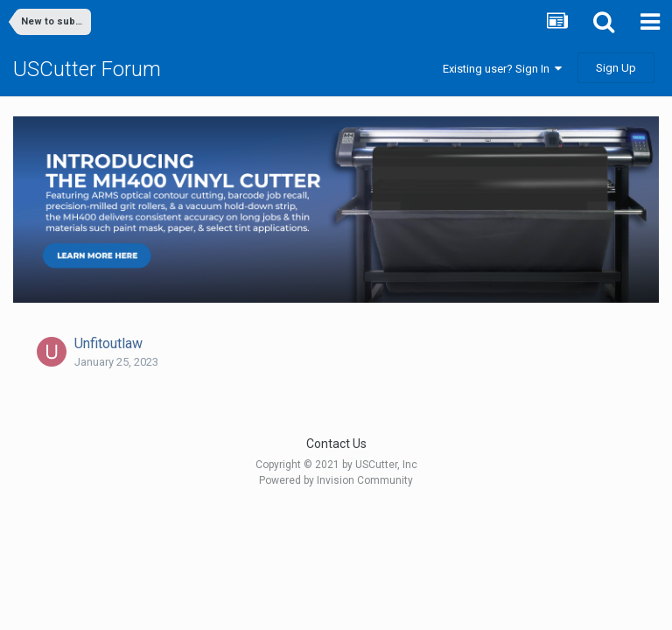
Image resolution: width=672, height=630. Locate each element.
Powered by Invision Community (336, 480)
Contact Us (336, 444)
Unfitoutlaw (108, 343)
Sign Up (616, 68)
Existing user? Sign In (502, 69)
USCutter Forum (87, 69)
